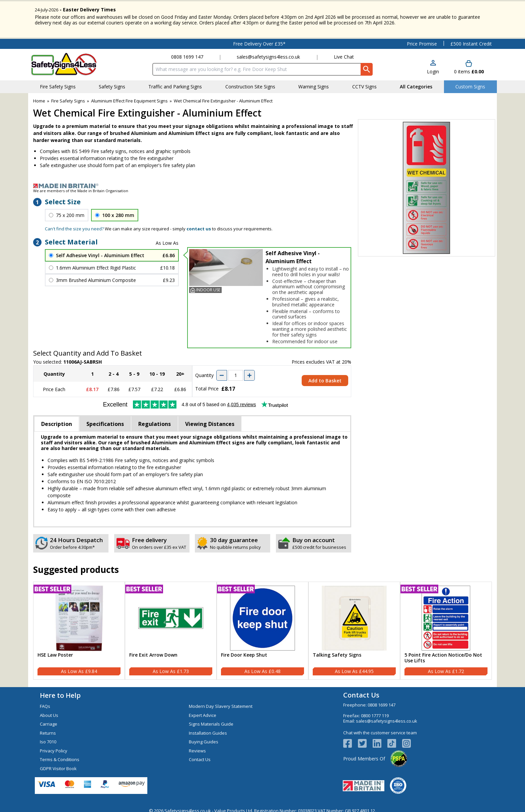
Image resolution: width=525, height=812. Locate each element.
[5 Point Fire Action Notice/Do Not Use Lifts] (446, 626)
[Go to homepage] (70, 59)
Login (433, 66)
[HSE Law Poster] (79, 626)
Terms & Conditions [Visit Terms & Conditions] (60, 754)
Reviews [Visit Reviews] (197, 746)
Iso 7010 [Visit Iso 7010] (48, 737)
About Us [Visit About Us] (49, 710)
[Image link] (262, 181)
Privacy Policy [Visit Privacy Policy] (54, 746)
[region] (79, 613)
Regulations (155, 419)
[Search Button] (367, 64)
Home (39, 96)
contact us (199, 224)
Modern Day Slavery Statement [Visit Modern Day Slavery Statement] (221, 701)
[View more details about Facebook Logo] (351, 738)
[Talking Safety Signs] (354, 626)
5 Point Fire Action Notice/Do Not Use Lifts (443, 653)
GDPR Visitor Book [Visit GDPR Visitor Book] (58, 763)
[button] (433, 62)
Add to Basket (325, 376)
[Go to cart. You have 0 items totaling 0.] (469, 62)
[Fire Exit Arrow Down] (171, 626)
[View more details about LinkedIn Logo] (380, 738)
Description (57, 419)
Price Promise (422, 39)
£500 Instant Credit (471, 39)
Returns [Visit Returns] (48, 728)
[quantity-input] (236, 370)
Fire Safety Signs (68, 96)
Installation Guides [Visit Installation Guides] (208, 728)
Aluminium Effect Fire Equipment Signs (129, 96)
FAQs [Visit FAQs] (45, 701)
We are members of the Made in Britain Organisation (81, 186)
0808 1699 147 (187, 52)
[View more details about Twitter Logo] (365, 738)
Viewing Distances (210, 419)
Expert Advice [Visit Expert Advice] (203, 710)
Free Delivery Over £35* (259, 39)
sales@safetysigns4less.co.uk (268, 52)
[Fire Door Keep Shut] (262, 626)
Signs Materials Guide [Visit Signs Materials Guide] (211, 719)
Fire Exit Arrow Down (153, 650)
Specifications (105, 419)
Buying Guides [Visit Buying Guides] (204, 737)
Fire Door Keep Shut (244, 650)
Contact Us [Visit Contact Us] (200, 754)
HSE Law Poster (55, 650)
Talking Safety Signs (337, 650)
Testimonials (72, 39)
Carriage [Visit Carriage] (49, 719)
